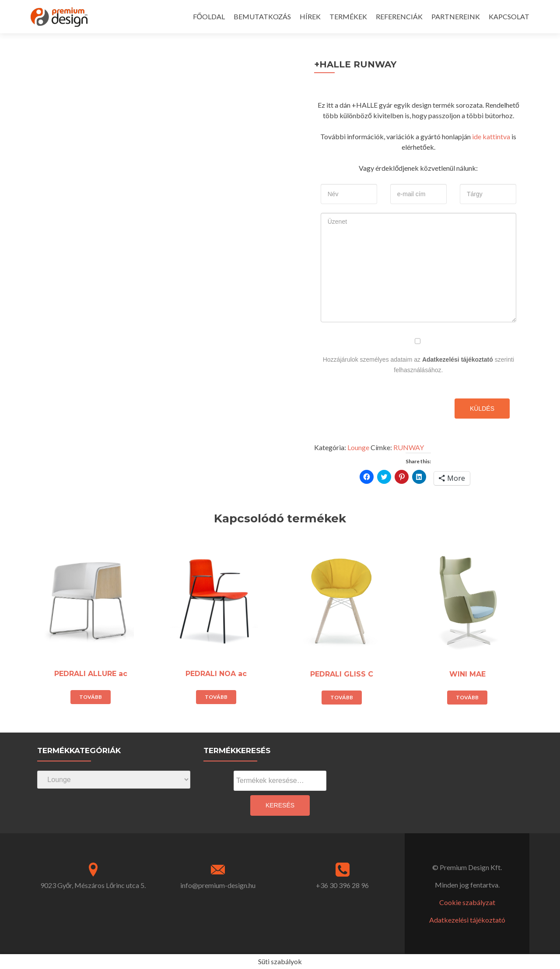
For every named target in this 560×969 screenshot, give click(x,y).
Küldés (482, 409)
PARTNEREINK (456, 16)
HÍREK (310, 16)
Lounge (358, 447)
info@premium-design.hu (218, 885)
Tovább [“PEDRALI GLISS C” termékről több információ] (342, 697)
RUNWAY (409, 447)
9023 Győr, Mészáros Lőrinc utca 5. (93, 885)
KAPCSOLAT (509, 16)
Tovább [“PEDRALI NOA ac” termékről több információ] (216, 697)
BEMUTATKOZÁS (262, 16)
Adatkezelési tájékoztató (458, 359)
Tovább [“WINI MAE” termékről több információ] (467, 697)
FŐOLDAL (209, 16)
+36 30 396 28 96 (342, 885)
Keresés (280, 805)
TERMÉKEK (348, 16)
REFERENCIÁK (399, 16)
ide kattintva (491, 136)
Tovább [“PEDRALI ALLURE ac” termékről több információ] (91, 697)
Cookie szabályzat (467, 902)
